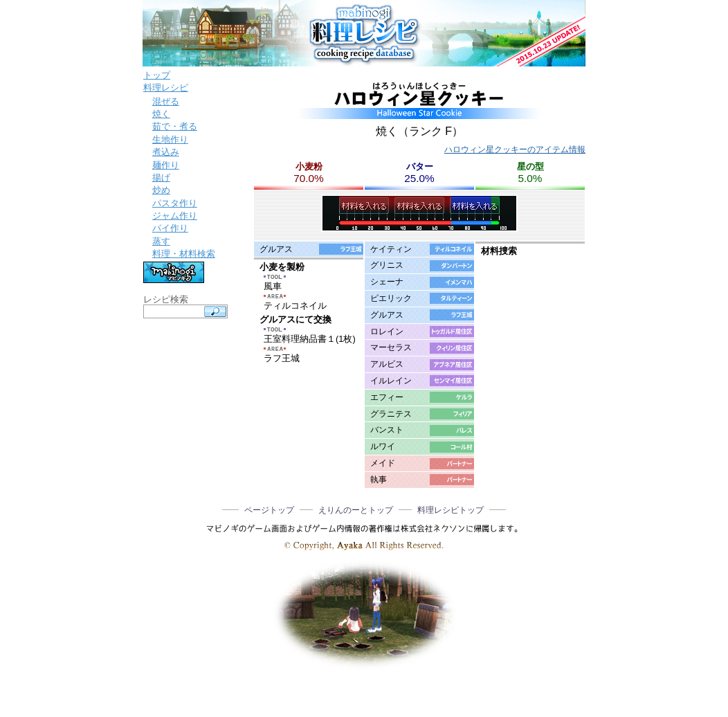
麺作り (166, 165)
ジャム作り (175, 216)
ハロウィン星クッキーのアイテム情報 (515, 149)
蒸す (161, 241)
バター (420, 166)
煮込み (166, 152)
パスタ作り (175, 203)
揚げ (161, 178)
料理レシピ (166, 88)
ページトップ (269, 510)
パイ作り (170, 228)
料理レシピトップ (451, 510)
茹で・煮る (175, 126)
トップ (157, 75)
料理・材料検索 (184, 254)
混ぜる (166, 101)
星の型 (530, 166)
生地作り (170, 139)
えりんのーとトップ (356, 510)
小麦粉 (309, 166)
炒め (161, 190)
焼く (161, 114)
